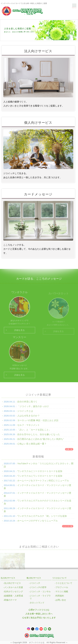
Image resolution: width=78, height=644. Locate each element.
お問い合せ (61, 600)
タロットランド (37, 603)
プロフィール (62, 587)
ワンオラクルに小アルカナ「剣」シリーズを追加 (42, 518)
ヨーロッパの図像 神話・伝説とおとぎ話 (38, 422)
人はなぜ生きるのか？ (28, 417)
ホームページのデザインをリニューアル (37, 522)
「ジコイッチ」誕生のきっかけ (33, 408)
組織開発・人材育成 (13, 596)
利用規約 (60, 596)
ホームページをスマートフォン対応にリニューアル (43, 482)
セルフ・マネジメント (28, 427)
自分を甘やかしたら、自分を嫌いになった (39, 436)
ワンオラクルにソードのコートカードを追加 (40, 473)
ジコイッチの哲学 (38, 587)
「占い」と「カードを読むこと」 (34, 431)
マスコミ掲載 (62, 591)
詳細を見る (19, 332)
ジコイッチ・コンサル (40, 591)
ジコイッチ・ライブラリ (40, 597)
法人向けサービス (12, 583)
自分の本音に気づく (27, 403)
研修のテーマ (10, 600)
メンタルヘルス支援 (13, 587)
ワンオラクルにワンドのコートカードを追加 (40, 478)
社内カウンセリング (13, 591)
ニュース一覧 (68, 528)
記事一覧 (69, 451)
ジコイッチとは (25, 413)
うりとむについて (64, 583)
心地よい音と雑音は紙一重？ (32, 446)
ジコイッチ (35, 583)
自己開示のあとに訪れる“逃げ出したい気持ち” (40, 441)
